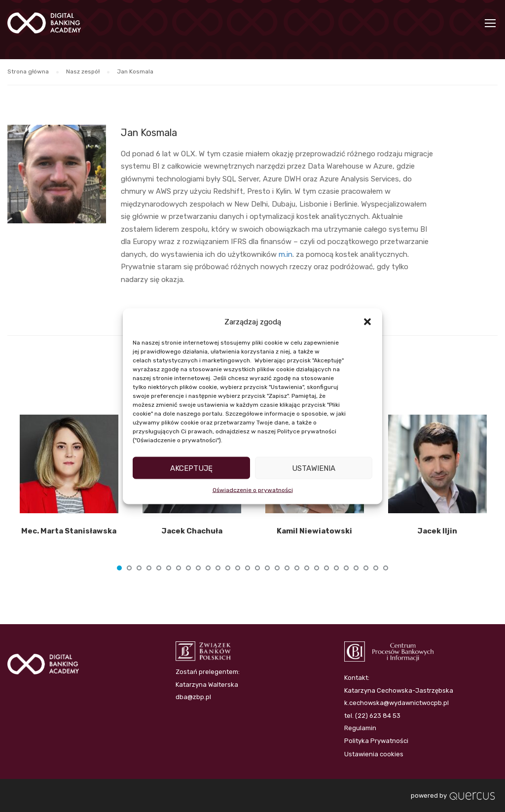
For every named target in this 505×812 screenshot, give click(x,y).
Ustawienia (314, 468)
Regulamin (360, 728)
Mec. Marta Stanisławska (69, 531)
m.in (286, 254)
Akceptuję (191, 468)
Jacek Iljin (437, 531)
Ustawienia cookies (374, 754)
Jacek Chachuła (192, 531)
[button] (367, 322)
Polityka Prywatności (376, 741)
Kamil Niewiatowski (314, 531)
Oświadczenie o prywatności (253, 490)
